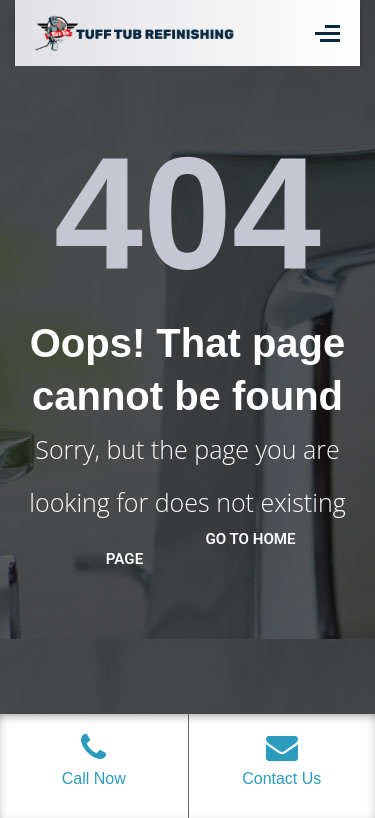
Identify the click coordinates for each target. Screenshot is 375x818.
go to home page (201, 549)
